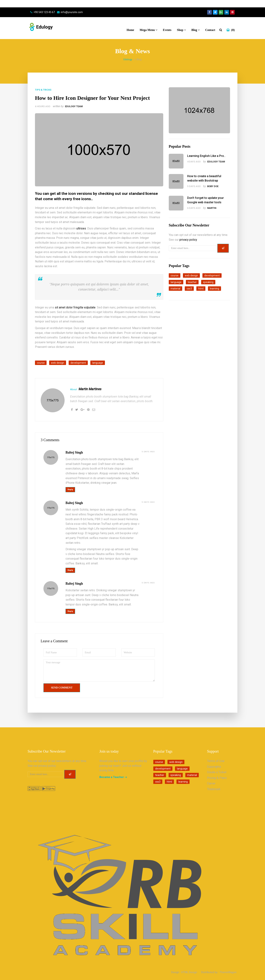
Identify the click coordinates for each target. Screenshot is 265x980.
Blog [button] (196, 30)
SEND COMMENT (62, 688)
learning (214, 289)
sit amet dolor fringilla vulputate (75, 307)
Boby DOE (213, 186)
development (78, 363)
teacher (192, 282)
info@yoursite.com (72, 12)
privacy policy (188, 240)
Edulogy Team (74, 106)
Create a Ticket (217, 772)
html (201, 289)
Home (130, 30)
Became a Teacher (112, 777)
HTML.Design (189, 972)
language (98, 363)
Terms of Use (216, 761)
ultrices (81, 228)
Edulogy (128, 59)
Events (167, 30)
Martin (212, 208)
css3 (189, 289)
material (175, 289)
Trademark (214, 789)
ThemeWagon (228, 972)
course (41, 363)
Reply (70, 490)
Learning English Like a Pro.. (206, 156)
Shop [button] (181, 30)
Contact (210, 30)
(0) (230, 30)
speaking (208, 282)
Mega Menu (149, 30)
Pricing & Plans (217, 778)
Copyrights (214, 767)
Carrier (211, 783)
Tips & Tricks (43, 90)
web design (58, 363)
